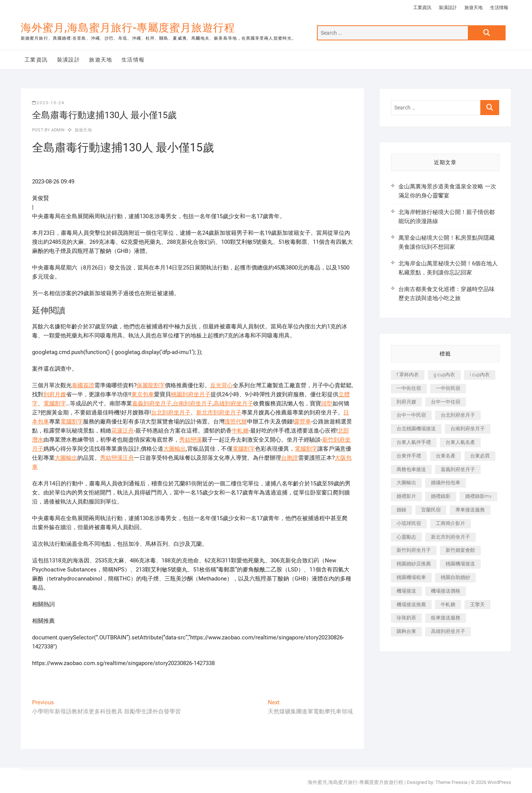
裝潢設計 (448, 8)
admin (57, 130)
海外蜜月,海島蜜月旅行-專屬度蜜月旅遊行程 (128, 28)
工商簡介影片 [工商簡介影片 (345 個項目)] (451, 523)
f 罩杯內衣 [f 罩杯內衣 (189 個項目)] (408, 375)
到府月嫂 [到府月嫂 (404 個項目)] (406, 402)
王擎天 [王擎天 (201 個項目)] (477, 604)
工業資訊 (422, 8)
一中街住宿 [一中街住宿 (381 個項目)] (409, 388)
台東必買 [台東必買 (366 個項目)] (480, 456)
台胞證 (290, 458)
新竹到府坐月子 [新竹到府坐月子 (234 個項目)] (414, 550)
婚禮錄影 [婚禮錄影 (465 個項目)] (441, 496)
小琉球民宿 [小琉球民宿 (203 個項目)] (409, 523)
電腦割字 (55, 403)
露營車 (302, 422)
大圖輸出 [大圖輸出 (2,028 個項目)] (406, 483)
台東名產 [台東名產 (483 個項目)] (446, 456)
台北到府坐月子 (171, 413)
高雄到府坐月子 (233, 403)
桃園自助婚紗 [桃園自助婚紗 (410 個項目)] (455, 577)
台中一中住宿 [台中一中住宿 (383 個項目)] (446, 402)
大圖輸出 (175, 449)
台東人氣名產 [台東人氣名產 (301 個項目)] (460, 442)
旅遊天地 (474, 8)
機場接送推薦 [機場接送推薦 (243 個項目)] (411, 604)
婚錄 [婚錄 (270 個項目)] (401, 510)
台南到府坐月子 (193, 403)
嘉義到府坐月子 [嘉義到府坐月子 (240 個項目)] (458, 469)
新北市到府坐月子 (219, 413)
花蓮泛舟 (123, 431)
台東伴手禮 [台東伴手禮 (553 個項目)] (409, 456)
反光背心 (221, 385)
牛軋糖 (240, 431)
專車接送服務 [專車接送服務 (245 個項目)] (470, 510)
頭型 (327, 403)
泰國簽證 (83, 385)
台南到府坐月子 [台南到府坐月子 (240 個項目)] (468, 429)
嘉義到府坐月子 (152, 403)
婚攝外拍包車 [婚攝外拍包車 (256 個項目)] (446, 483)
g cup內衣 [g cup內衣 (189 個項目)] (444, 375)
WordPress (499, 782)
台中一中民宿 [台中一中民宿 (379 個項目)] (411, 415)
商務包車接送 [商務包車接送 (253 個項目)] (411, 469)
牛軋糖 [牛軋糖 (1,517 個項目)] (448, 604)
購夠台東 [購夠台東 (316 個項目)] (406, 631)
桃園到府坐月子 (191, 394)
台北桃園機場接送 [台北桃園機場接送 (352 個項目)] (416, 429)
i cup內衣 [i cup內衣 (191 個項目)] (480, 375)
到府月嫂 (55, 394)
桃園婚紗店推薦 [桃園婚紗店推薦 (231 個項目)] (414, 564)
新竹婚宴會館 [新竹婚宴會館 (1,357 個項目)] (460, 550)
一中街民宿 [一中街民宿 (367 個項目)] (448, 388)
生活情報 (499, 8)
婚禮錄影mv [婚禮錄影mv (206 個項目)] (478, 496)
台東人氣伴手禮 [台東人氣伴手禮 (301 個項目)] (414, 442)
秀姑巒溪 (191, 440)
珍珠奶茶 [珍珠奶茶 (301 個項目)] (406, 618)
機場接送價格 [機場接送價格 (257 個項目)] (446, 591)
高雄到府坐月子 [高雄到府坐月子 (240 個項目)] (448, 631)
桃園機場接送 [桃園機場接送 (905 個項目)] (460, 564)
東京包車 (143, 394)
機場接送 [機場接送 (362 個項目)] (406, 591)
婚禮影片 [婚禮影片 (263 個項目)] (406, 496)
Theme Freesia (451, 782)
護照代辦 (236, 422)
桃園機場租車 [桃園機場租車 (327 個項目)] (411, 577)
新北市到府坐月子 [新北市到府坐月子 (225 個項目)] (451, 537)
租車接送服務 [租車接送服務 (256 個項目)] (446, 618)
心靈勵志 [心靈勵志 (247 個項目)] (406, 537)
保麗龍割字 (151, 385)
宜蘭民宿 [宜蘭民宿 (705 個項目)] (431, 510)
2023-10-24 (48, 103)
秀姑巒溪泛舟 (117, 458)
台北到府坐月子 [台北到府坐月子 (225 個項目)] (458, 415)
